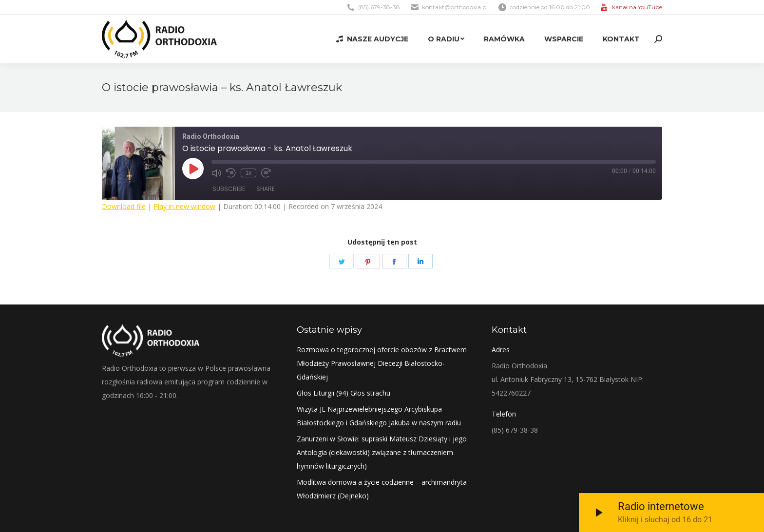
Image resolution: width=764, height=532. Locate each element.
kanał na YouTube (637, 7)
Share (266, 189)
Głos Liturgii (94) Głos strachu (344, 393)
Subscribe (229, 189)
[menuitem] (372, 39)
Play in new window (184, 206)
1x (249, 173)
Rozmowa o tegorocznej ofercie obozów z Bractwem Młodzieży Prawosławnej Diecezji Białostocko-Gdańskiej (382, 363)
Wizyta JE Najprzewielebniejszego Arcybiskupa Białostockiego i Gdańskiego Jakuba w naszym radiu (379, 416)
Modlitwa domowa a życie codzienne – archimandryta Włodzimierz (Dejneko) (382, 489)
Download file (124, 206)
